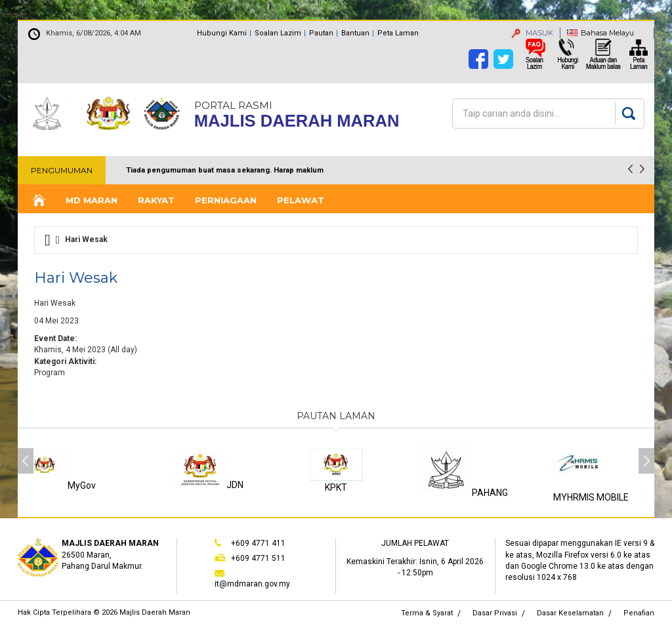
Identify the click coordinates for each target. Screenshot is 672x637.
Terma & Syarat (427, 613)
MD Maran (92, 200)
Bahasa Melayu (607, 33)
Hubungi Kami (222, 33)
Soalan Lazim (278, 33)
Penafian (639, 613)
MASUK (532, 33)
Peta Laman (398, 33)
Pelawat (301, 200)
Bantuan (355, 33)
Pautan (321, 33)
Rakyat (156, 200)
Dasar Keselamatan (570, 613)
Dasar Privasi (495, 613)
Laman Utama (38, 200)
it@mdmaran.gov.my (252, 584)
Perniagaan (226, 200)
